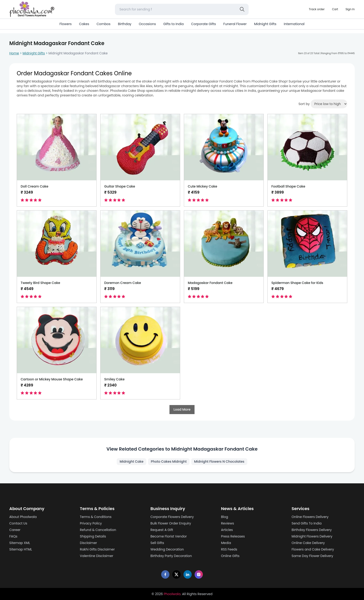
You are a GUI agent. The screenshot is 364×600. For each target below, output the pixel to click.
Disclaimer (88, 543)
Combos (104, 24)
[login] (350, 9)
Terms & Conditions (96, 517)
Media (226, 543)
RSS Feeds (229, 549)
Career (15, 530)
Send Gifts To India (307, 523)
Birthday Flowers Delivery (312, 530)
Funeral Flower (235, 24)
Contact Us (18, 523)
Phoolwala (172, 594)
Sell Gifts (157, 543)
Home (14, 53)
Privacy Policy (91, 523)
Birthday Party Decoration (171, 556)
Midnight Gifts (265, 24)
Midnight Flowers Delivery (312, 536)
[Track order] (317, 9)
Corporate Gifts (203, 24)
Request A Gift (162, 530)
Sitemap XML (20, 543)
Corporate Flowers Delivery (172, 517)
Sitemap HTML (21, 549)
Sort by (304, 104)
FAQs (13, 536)
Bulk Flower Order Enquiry (171, 523)
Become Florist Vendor (169, 536)
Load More (182, 409)
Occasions (147, 24)
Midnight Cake (131, 462)
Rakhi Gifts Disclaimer (97, 549)
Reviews (227, 523)
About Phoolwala (23, 517)
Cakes (84, 24)
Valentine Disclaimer (97, 556)
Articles (227, 530)
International (294, 24)
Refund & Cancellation (98, 530)
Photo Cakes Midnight (169, 462)
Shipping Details (93, 536)
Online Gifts (230, 556)
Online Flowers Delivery (310, 517)
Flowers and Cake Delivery (313, 549)
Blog (224, 517)
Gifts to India (173, 24)
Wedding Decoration (167, 549)
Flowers (65, 24)
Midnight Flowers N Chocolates (219, 462)
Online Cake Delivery (308, 543)
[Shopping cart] (335, 9)
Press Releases (233, 536)
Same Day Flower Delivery (312, 556)
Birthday (125, 24)
